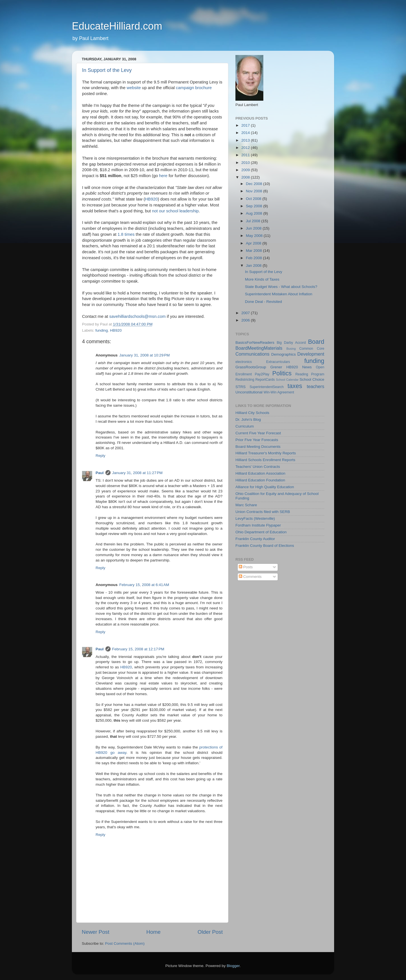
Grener (276, 367)
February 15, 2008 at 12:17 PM (138, 649)
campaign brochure (194, 88)
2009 (246, 170)
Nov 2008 (255, 191)
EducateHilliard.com (117, 26)
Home (153, 932)
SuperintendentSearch (267, 387)
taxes (295, 386)
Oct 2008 (254, 199)
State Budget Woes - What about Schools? (281, 287)
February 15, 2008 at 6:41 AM (144, 585)
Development (311, 354)
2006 (246, 320)
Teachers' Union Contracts (258, 467)
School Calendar (287, 380)
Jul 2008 (254, 221)
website (134, 88)
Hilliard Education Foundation (260, 480)
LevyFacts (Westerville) (255, 518)
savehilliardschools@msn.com (138, 316)
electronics (244, 362)
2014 (246, 133)
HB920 (151, 199)
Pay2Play (262, 374)
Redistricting (245, 380)
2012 (246, 148)
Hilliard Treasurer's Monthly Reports (266, 453)
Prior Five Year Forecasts (257, 440)
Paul (100, 473)
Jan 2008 (254, 266)
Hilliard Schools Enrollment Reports (265, 460)
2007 (246, 313)
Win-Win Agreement (279, 392)
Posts (246, 567)
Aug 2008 (255, 213)
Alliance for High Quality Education (265, 487)
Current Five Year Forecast (258, 433)
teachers (315, 386)
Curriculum (245, 426)
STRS (240, 387)
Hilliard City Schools (252, 413)
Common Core (312, 349)
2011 (246, 155)
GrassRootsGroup (251, 367)
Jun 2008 (254, 228)
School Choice (312, 379)
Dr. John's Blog (248, 419)
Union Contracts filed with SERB (263, 512)
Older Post (210, 932)
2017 (246, 125)
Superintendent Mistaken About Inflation (279, 294)
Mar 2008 (254, 251)
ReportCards (265, 380)
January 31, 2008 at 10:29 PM (144, 355)
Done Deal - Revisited (263, 302)
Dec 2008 (255, 184)
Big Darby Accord (291, 343)
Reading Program (310, 374)
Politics (282, 373)
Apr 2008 (254, 243)
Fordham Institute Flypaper (258, 525)
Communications (252, 354)
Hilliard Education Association (260, 473)
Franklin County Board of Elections (265, 546)
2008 (246, 177)
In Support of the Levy (107, 70)
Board (316, 342)
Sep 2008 (255, 206)
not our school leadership (175, 211)
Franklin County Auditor (255, 539)
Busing (291, 349)
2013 (246, 140)
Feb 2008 (254, 258)
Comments (250, 577)
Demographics (283, 354)
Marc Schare (246, 505)
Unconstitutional (249, 392)
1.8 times (126, 234)
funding (101, 330)
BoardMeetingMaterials (259, 348)
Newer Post (96, 932)
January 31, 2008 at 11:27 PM (137, 473)
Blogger (233, 966)
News (307, 367)
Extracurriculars (278, 362)
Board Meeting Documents (258, 447)
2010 (246, 163)
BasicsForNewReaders (255, 343)
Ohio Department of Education (261, 532)
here (163, 176)
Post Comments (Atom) (125, 943)
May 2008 (255, 236)
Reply (101, 456)
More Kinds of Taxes (262, 279)
